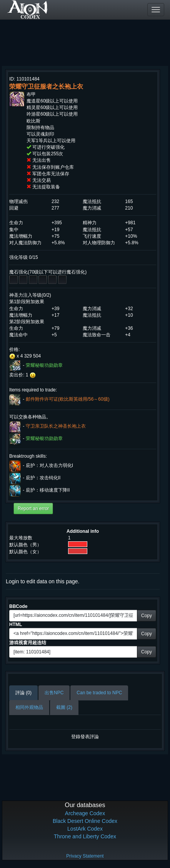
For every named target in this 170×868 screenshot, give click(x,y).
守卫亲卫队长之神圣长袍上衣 (56, 426)
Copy (147, 616)
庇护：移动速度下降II (48, 490)
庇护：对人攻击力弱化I (49, 465)
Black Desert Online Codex (85, 821)
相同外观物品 (29, 707)
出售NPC (54, 693)
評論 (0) (23, 693)
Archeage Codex (85, 813)
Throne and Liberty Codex (85, 836)
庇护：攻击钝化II (43, 478)
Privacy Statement (85, 856)
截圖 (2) (64, 707)
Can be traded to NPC (99, 693)
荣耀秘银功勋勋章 (44, 366)
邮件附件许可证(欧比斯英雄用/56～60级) (68, 399)
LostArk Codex (85, 829)
